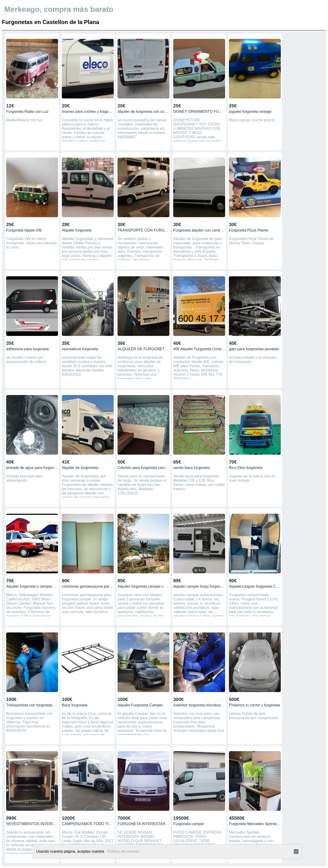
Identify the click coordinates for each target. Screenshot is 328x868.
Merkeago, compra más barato (59, 9)
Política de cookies (123, 851)
